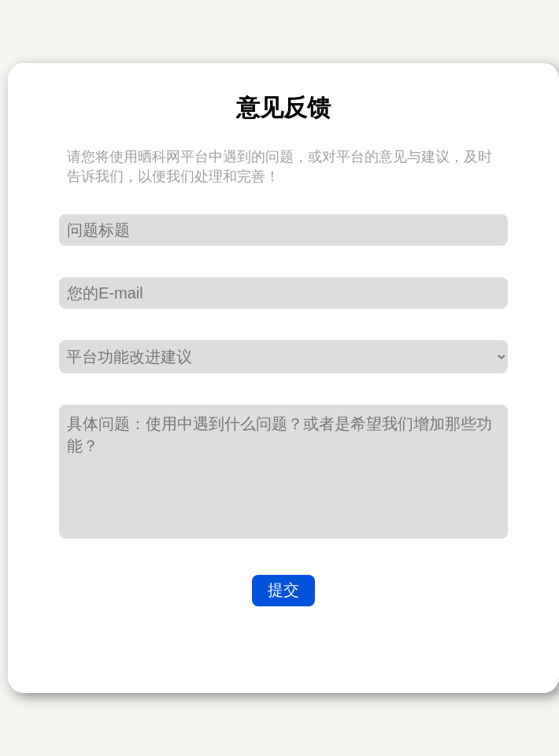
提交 (283, 590)
